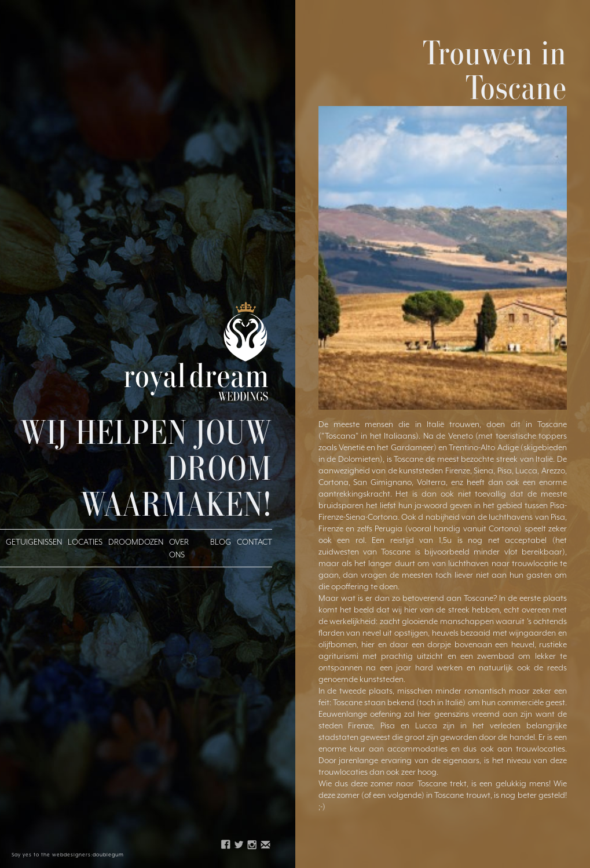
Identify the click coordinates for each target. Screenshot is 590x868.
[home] (197, 351)
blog (221, 542)
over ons (179, 548)
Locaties (85, 542)
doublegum (108, 855)
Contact (254, 542)
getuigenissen (34, 542)
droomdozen (136, 542)
